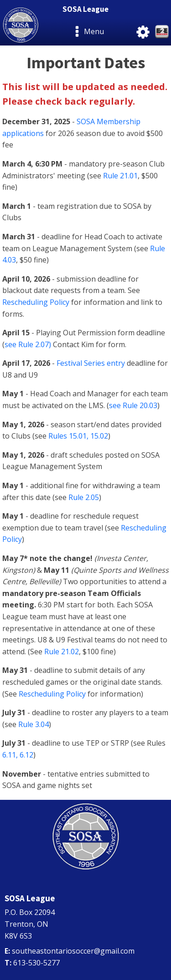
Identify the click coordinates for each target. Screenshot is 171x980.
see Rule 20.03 (133, 405)
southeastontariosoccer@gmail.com (73, 951)
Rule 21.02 (62, 652)
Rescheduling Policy (36, 302)
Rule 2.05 (84, 497)
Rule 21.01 (120, 176)
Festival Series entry (91, 363)
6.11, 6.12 (18, 755)
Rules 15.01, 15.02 (78, 436)
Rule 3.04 (34, 724)
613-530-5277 (36, 963)
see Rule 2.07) (28, 344)
